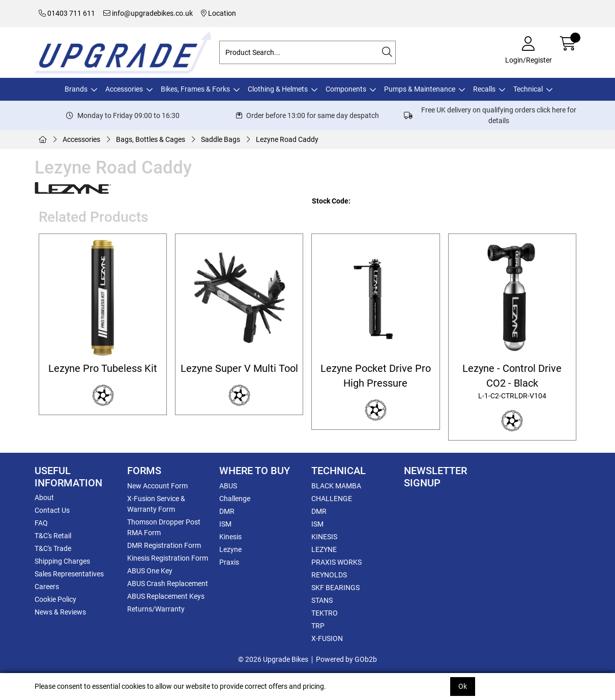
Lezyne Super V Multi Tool (239, 369)
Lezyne (230, 549)
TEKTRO (325, 613)
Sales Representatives (69, 574)
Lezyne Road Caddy (287, 139)
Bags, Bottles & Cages (151, 139)
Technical (528, 89)
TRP (318, 626)
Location (218, 13)
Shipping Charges (62, 561)
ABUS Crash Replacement (168, 584)
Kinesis (230, 537)
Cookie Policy (55, 599)
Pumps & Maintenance (420, 89)
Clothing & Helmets (278, 89)
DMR (227, 511)
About (44, 498)
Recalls (484, 89)
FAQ (41, 523)
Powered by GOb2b (346, 659)
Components (346, 89)
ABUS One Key (150, 571)
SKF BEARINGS (335, 588)
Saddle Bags (221, 139)
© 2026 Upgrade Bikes (273, 659)
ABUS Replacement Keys (166, 596)
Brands (76, 89)
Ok (463, 686)
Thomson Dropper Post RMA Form (164, 527)
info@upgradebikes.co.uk (148, 13)
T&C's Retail (53, 536)
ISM (225, 524)
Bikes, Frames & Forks (195, 89)
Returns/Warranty (156, 609)
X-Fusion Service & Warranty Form (156, 504)
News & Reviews (60, 612)
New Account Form (157, 486)
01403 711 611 (67, 13)
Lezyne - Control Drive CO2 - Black (512, 382)
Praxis (229, 562)
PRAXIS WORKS (336, 562)
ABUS (228, 486)
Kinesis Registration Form (168, 558)
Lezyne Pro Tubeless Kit (103, 369)
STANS (322, 600)
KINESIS (324, 537)
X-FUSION (327, 638)
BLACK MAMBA (336, 486)
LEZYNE (324, 549)
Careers (47, 587)
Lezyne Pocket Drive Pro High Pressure (376, 376)
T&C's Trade (53, 548)
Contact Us (52, 510)
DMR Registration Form (164, 545)
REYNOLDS (329, 575)
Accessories (124, 89)
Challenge (235, 499)
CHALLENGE (332, 499)
